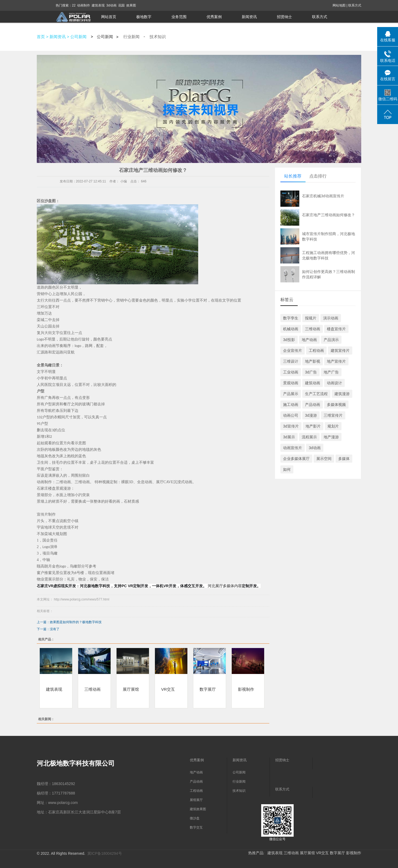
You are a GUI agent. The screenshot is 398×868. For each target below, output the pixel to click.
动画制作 (84, 5)
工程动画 (316, 350)
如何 (287, 469)
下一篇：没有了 (48, 629)
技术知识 (158, 37)
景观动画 (291, 383)
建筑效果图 (198, 809)
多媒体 (344, 459)
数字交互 (196, 827)
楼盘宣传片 (336, 329)
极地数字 (144, 17)
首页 (41, 37)
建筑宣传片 (340, 350)
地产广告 (331, 372)
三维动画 (92, 689)
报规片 (311, 318)
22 (74, 5)
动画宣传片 (293, 448)
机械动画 (291, 329)
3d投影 (289, 340)
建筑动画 (313, 383)
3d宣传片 (291, 426)
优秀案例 (214, 17)
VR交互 (168, 689)
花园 (121, 5)
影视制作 (246, 689)
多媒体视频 (336, 405)
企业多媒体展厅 (296, 459)
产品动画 (313, 405)
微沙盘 (195, 818)
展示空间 (324, 459)
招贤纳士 (284, 17)
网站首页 (109, 17)
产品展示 (291, 394)
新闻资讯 (249, 17)
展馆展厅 (196, 800)
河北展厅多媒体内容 (224, 586)
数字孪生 (291, 318)
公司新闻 (78, 37)
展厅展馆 (131, 689)
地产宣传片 (336, 361)
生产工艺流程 (316, 394)
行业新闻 (131, 37)
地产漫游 (331, 437)
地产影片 (313, 426)
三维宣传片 (333, 415)
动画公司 (291, 415)
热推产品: (256, 853)
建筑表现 (98, 5)
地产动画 (309, 340)
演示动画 (331, 318)
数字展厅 (208, 689)
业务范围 (179, 17)
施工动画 (291, 405)
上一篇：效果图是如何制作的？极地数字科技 (69, 622)
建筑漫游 (342, 394)
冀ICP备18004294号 (105, 853)
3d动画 (111, 5)
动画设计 (334, 383)
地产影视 (313, 361)
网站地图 (339, 5)
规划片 (333, 426)
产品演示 (331, 340)
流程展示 (309, 437)
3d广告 (311, 372)
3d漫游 (311, 415)
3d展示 (289, 437)
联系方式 (355, 5)
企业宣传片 (293, 350)
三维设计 (291, 361)
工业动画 (291, 372)
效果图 (131, 5)
